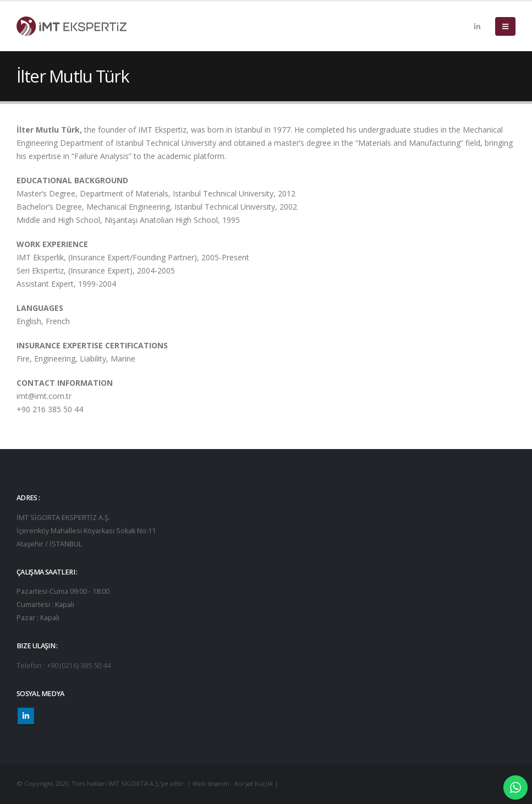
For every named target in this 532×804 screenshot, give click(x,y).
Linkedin (26, 716)
